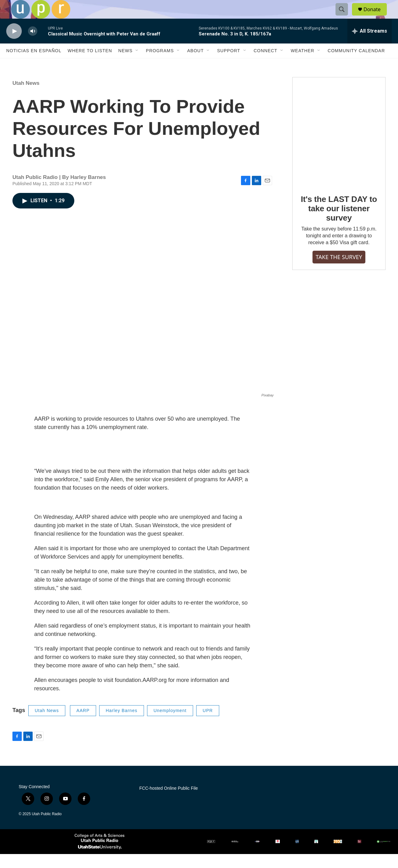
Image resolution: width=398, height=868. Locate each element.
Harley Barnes (122, 724)
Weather (303, 65)
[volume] (33, 45)
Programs (160, 65)
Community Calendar (356, 65)
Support (229, 65)
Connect (266, 65)
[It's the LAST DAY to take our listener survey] (339, 145)
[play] (14, 45)
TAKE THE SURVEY (339, 271)
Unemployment (170, 724)
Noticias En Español (34, 65)
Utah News (26, 97)
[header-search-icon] (345, 16)
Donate (376, 16)
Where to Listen (90, 65)
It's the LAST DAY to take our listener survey (339, 222)
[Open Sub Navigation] (137, 65)
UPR (208, 724)
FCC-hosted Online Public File (169, 802)
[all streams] (370, 45)
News (125, 65)
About (195, 65)
